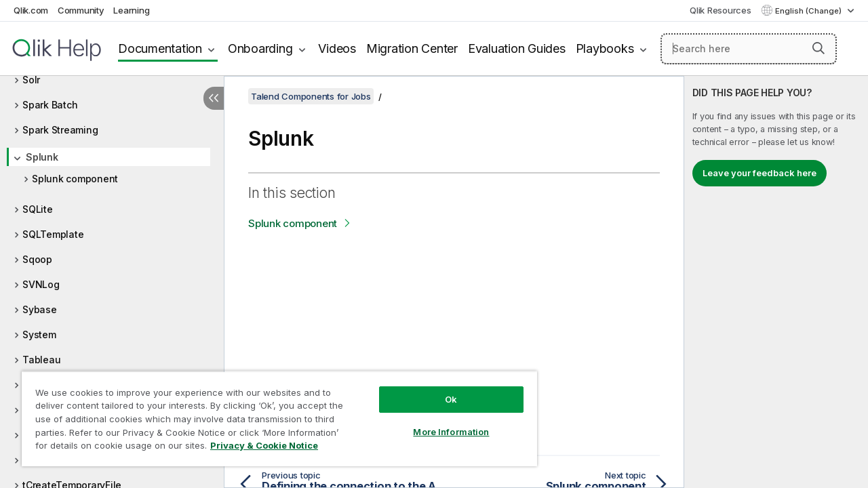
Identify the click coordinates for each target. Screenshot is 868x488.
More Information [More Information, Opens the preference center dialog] (441, 422)
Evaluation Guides (517, 48)
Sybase (40, 309)
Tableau (41, 360)
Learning (131, 10)
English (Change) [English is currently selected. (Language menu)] (809, 11)
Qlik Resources (721, 10)
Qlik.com (31, 10)
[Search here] (749, 49)
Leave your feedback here (759, 173)
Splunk (42, 157)
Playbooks (605, 48)
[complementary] (776, 282)
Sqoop (37, 259)
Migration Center (412, 48)
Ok (441, 389)
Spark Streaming (60, 130)
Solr (31, 80)
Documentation (160, 48)
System (39, 334)
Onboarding (260, 48)
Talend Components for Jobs (311, 96)
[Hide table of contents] (214, 98)
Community (81, 10)
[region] (273, 413)
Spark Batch (50, 105)
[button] (818, 48)
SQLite (38, 209)
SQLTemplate (53, 234)
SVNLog (41, 284)
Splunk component (75, 179)
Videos (337, 48)
